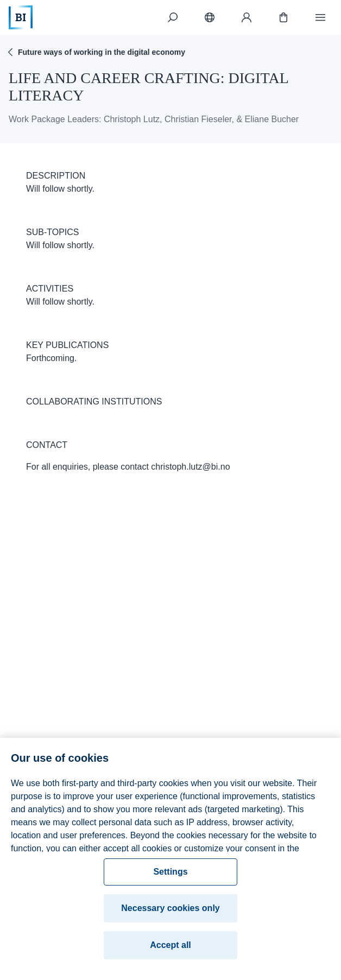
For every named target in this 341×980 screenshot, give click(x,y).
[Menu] (320, 17)
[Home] (21, 17)
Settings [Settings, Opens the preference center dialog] (170, 883)
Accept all (171, 956)
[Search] (173, 17)
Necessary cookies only (170, 919)
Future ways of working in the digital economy (95, 52)
